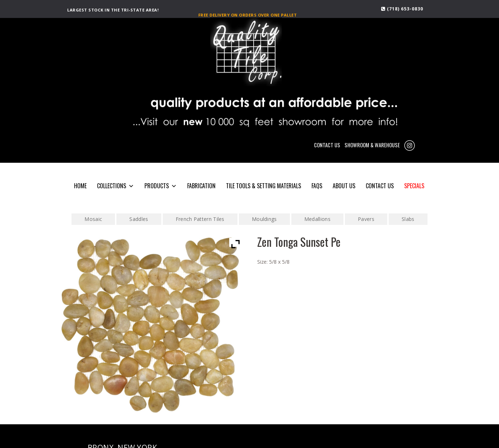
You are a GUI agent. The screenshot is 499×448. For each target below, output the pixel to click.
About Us (344, 186)
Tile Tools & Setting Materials (264, 186)
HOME (80, 186)
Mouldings (264, 219)
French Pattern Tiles (200, 219)
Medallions (317, 219)
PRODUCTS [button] (161, 186)
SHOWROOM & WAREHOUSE (372, 145)
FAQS (317, 186)
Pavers (366, 219)
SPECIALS (414, 186)
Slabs (408, 219)
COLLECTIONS (115, 186)
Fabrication (201, 186)
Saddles (139, 219)
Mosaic (93, 219)
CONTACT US (327, 145)
